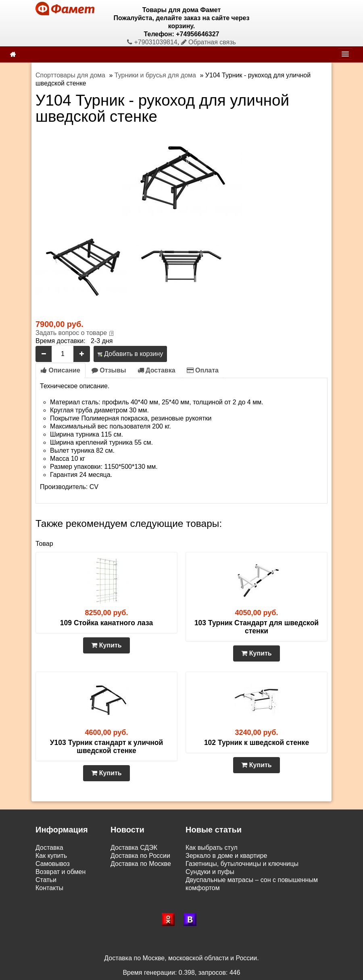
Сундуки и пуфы (210, 872)
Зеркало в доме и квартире (226, 856)
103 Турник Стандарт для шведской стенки (257, 627)
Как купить (51, 856)
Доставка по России (140, 856)
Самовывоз (53, 864)
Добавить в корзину (130, 354)
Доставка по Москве (141, 864)
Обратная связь (209, 42)
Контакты (49, 888)
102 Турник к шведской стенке (257, 743)
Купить (106, 645)
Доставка (156, 370)
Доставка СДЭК (134, 848)
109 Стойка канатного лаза (106, 623)
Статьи (46, 880)
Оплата (203, 370)
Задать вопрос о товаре (71, 333)
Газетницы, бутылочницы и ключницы (242, 864)
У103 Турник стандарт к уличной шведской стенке (107, 747)
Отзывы (109, 370)
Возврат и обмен (60, 872)
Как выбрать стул (212, 848)
